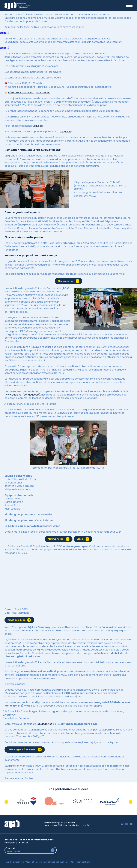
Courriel (12, 848)
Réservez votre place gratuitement (29, 93)
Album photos (65, 281)
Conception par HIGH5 (81, 862)
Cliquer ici (66, 132)
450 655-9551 (51, 823)
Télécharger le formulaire (22, 749)
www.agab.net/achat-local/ (22, 395)
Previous (6, 802)
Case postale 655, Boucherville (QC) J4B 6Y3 (67, 825)
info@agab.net (44, 724)
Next (131, 802)
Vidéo (80, 539)
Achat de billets (16, 620)
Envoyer (53, 850)
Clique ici (38, 126)
